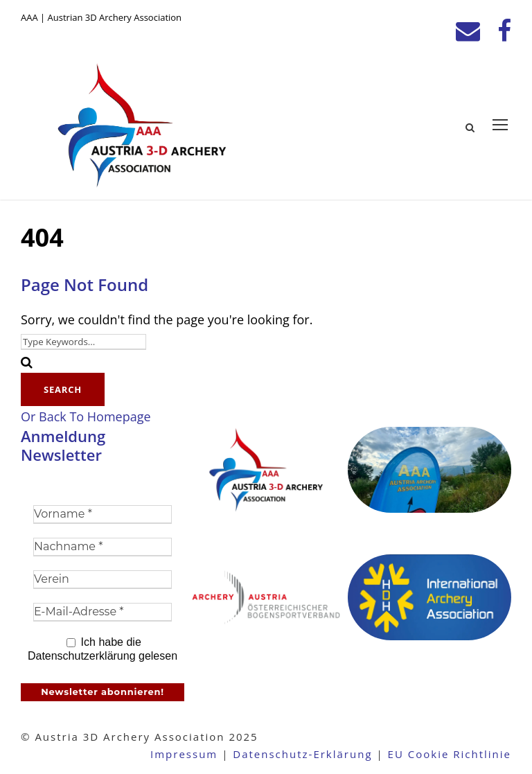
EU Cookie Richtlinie (450, 754)
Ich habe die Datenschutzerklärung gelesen (103, 649)
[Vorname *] (103, 514)
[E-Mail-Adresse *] (103, 612)
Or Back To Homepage (86, 416)
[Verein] (103, 580)
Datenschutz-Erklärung (302, 754)
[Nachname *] (103, 547)
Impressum (184, 754)
